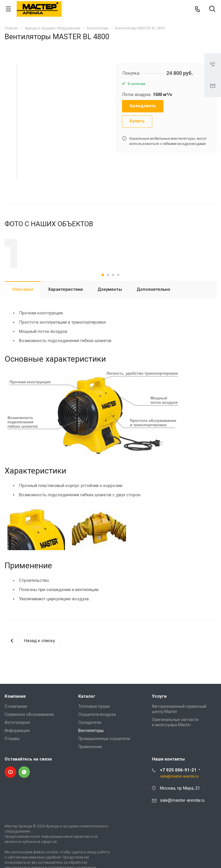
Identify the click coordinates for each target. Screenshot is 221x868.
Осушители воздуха (97, 733)
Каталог (87, 715)
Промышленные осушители (104, 757)
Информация (17, 749)
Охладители (90, 741)
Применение (90, 765)
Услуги (159, 715)
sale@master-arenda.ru (179, 795)
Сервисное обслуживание (29, 733)
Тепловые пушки (94, 725)
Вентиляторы (91, 749)
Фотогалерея (17, 741)
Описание (23, 308)
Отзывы (12, 757)
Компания (15, 715)
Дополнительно (154, 308)
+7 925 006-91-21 (178, 788)
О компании (16, 725)
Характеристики (65, 308)
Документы (110, 308)
